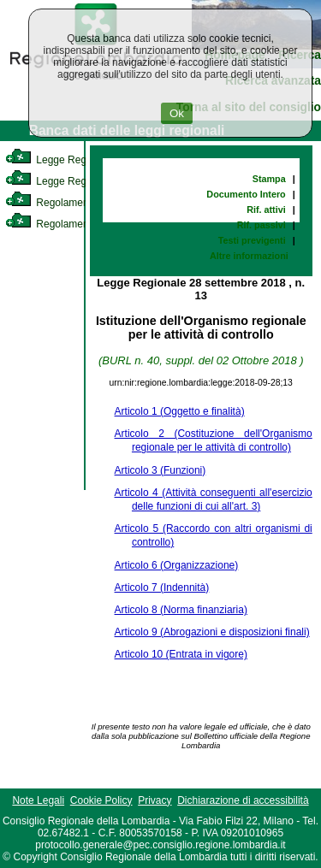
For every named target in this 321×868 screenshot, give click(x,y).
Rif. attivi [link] (266, 210)
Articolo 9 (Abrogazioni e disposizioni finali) (212, 632)
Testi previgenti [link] (252, 240)
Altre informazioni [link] (249, 256)
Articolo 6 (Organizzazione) (177, 565)
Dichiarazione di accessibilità (243, 800)
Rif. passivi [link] (262, 225)
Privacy (155, 800)
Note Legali (38, 800)
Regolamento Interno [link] (68, 203)
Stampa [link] (269, 179)
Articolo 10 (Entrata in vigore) (181, 654)
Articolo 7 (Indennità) (162, 588)
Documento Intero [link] (246, 194)
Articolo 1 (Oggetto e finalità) (180, 411)
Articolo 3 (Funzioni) (160, 470)
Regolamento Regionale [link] (76, 224)
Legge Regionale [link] (59, 160)
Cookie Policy (101, 800)
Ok (177, 113)
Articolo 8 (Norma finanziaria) (181, 610)
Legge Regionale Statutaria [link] (83, 181)
